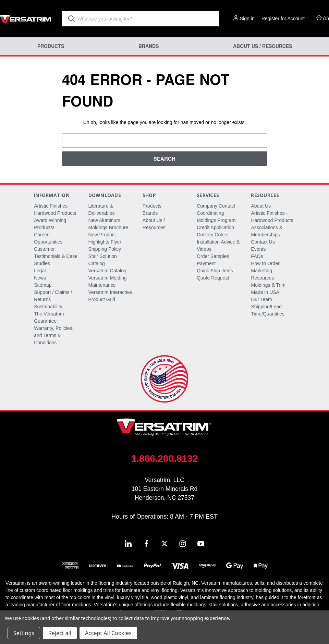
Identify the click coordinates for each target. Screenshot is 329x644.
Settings (24, 633)
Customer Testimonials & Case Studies (56, 256)
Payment (206, 263)
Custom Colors (213, 235)
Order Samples (213, 256)
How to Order (265, 263)
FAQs (257, 256)
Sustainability (48, 307)
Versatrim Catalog (107, 271)
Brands (149, 46)
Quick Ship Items (215, 271)
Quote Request (213, 278)
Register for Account (283, 18)
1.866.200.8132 (165, 459)
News (40, 278)
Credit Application (215, 227)
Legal (40, 271)
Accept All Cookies (108, 633)
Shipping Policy (105, 249)
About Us (261, 206)
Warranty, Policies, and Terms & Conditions (54, 335)
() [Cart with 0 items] (323, 18)
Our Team (261, 299)
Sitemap (43, 285)
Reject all (60, 633)
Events (258, 249)
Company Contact (216, 206)
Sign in (247, 18)
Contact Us (263, 242)
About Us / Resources (263, 46)
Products (51, 46)
